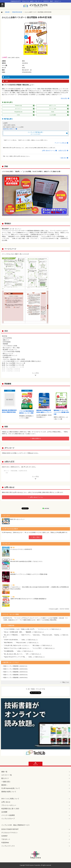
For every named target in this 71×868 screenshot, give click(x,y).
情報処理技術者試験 (17, 12)
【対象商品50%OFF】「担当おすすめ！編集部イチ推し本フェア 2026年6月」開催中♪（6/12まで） (35, 1)
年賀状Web (5, 843)
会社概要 (4, 812)
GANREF (4, 836)
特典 (7, 81)
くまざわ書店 (53, 115)
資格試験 (7, 12)
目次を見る (64, 98)
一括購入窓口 (63, 158)
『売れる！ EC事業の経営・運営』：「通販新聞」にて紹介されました (23, 632)
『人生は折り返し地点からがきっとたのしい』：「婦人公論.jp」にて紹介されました (28, 645)
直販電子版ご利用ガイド (9, 129)
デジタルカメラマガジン (10, 833)
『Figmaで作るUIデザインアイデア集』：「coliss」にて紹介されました (24, 657)
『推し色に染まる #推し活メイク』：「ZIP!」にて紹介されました (22, 654)
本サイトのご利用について (10, 799)
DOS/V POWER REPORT (10, 829)
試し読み (7, 77)
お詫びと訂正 (62, 151)
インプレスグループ (8, 819)
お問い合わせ (6, 802)
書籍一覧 (4, 772)
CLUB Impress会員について (11, 788)
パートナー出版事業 (8, 815)
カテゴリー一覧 (7, 775)
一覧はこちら (65, 682)
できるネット (6, 839)
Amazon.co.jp (18, 105)
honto (53, 112)
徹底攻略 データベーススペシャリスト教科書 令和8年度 (61, 412)
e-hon (18, 115)
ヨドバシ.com (53, 109)
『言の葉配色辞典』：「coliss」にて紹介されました (18, 651)
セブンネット (18, 109)
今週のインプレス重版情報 (11, 666)
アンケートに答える (60, 143)
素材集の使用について (9, 792)
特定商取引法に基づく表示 (10, 809)
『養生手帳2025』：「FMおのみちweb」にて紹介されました (21, 643)
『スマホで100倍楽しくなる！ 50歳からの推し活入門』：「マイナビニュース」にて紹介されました (32, 629)
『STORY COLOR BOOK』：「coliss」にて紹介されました (20, 640)
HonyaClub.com (18, 112)
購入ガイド (5, 778)
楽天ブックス (53, 105)
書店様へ (4, 785)
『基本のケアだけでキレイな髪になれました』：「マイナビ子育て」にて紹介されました (29, 648)
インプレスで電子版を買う (35, 133)
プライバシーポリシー (9, 805)
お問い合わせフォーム (48, 151)
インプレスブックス (8, 846)
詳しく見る (36, 537)
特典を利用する (36, 438)
